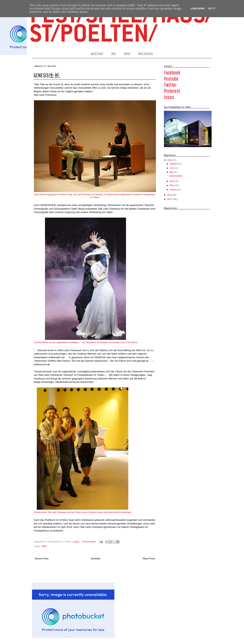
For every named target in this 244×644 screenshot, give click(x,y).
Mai (172, 172)
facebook (172, 72)
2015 (170, 160)
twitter (170, 85)
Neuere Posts (42, 559)
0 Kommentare (89, 542)
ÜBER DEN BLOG (146, 54)
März (172, 185)
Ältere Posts (149, 559)
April (172, 181)
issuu (169, 97)
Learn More (197, 9)
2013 (170, 199)
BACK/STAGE (97, 54)
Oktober (174, 164)
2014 (170, 195)
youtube (171, 79)
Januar (173, 190)
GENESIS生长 (47, 75)
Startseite (96, 559)
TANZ (114, 54)
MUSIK (127, 54)
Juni (172, 168)
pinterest (172, 91)
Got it (212, 9)
